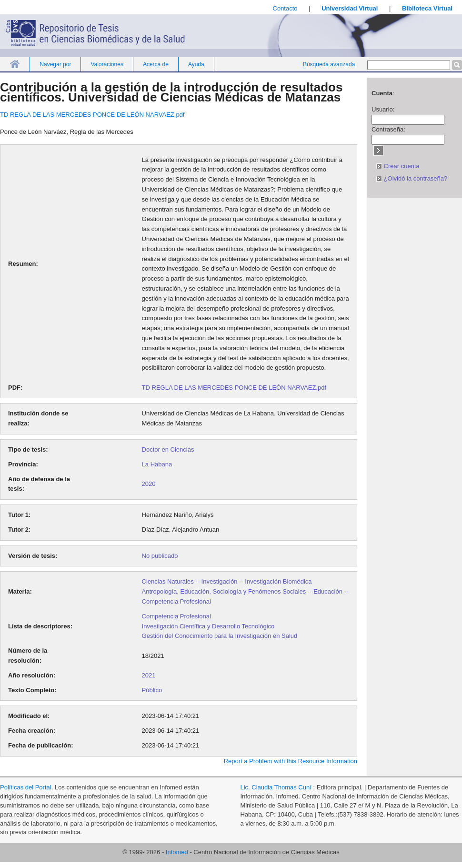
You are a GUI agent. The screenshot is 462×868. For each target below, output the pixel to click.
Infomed (177, 852)
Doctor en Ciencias (168, 449)
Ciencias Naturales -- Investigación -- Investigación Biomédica (227, 581)
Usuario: (383, 109)
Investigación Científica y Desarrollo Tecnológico (208, 626)
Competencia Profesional (176, 616)
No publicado (160, 556)
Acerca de (156, 64)
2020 (149, 484)
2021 (149, 675)
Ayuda (196, 64)
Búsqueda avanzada (329, 64)
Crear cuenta (398, 166)
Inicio (15, 64)
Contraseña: (388, 129)
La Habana (157, 464)
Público (152, 690)
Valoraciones (107, 64)
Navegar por (55, 64)
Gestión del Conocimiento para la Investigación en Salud (220, 636)
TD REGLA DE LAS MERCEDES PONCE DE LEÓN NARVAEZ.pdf (92, 115)
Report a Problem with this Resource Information (291, 761)
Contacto (285, 8)
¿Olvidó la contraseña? (412, 178)
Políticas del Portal (26, 787)
